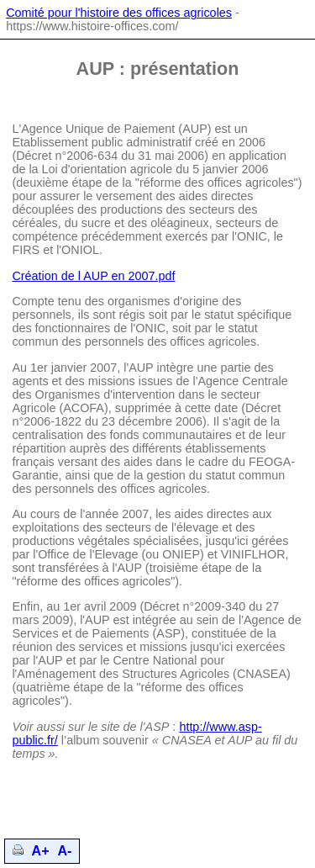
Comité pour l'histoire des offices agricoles (119, 13)
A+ (41, 851)
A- (65, 851)
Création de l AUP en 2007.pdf (93, 276)
